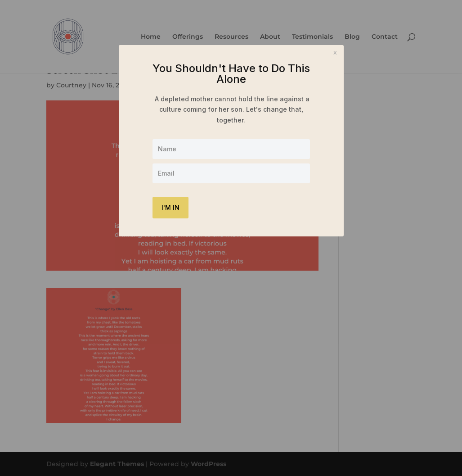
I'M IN (170, 207)
